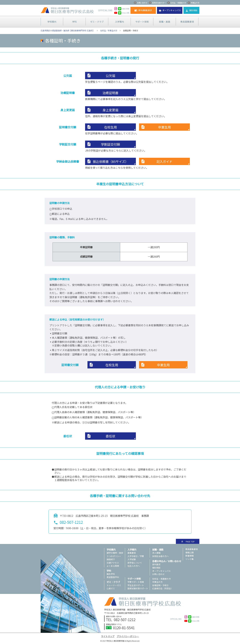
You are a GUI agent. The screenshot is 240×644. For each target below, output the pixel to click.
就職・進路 (165, 22)
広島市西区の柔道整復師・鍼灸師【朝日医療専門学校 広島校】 (68, 31)
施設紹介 (111, 559)
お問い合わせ (142, 3)
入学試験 (132, 559)
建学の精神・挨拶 (115, 553)
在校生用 (110, 127)
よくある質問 (113, 566)
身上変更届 (110, 110)
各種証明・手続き (160, 585)
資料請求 (156, 564)
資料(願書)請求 (145, 10)
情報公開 (190, 552)
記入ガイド (164, 161)
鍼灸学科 (111, 574)
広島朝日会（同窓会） (163, 588)
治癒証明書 (110, 93)
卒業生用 (164, 127)
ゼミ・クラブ (97, 22)
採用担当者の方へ (159, 3)
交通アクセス (113, 563)
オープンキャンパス (172, 10)
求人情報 (156, 553)
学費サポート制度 (136, 582)
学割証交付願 (110, 144)
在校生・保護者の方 (178, 3)
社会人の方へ (134, 566)
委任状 (110, 436)
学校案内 (52, 22)
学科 (74, 22)
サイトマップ (108, 636)
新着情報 (190, 556)
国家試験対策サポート (138, 588)
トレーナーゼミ (114, 585)
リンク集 (190, 559)
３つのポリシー (114, 556)
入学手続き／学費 (136, 556)
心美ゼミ (111, 588)
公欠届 (110, 76)
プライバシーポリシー (128, 636)
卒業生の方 (195, 3)
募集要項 (132, 553)
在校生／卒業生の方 (109, 31)
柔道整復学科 (113, 577)
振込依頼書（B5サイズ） (111, 161)
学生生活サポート (136, 585)
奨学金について (135, 563)
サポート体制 (142, 22)
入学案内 (120, 22)
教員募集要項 (187, 22)
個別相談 (193, 10)
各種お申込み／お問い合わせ (167, 561)
